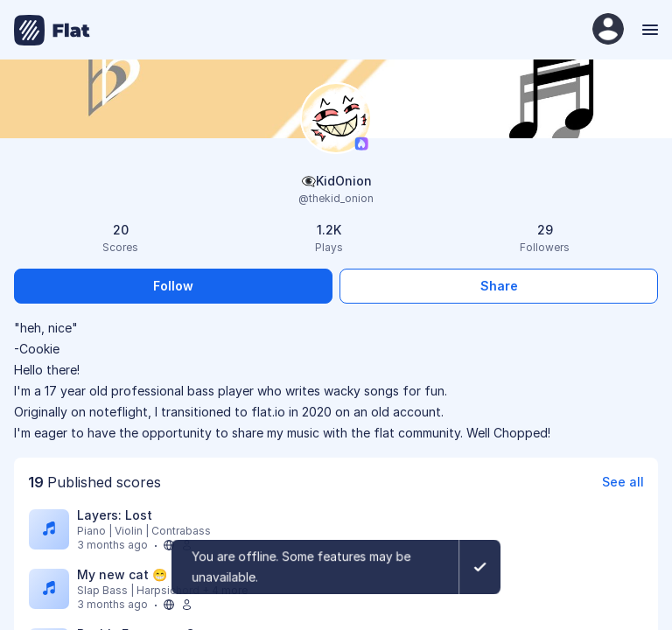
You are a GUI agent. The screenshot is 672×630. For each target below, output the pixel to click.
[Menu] (648, 30)
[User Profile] (608, 30)
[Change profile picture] (336, 119)
